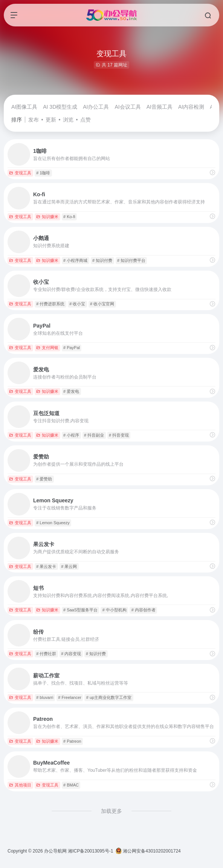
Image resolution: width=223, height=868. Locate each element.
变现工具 (20, 173)
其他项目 (20, 785)
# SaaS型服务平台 (80, 610)
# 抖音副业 (94, 435)
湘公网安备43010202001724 (148, 851)
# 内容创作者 (144, 610)
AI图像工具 (24, 107)
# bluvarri (45, 697)
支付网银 (47, 348)
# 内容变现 (71, 654)
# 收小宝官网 (102, 304)
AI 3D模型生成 (60, 107)
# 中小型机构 (115, 610)
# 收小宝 (77, 304)
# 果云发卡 (46, 566)
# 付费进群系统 (50, 304)
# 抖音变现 (119, 435)
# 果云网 (69, 566)
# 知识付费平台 (131, 260)
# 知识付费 (102, 260)
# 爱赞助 (44, 479)
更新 (51, 120)
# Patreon (72, 741)
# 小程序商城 (75, 260)
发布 (34, 120)
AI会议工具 (128, 107)
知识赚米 (47, 217)
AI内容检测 (191, 107)
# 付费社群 (46, 654)
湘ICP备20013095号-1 (90, 851)
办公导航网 (55, 851)
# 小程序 (71, 435)
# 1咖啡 (43, 173)
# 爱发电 (71, 391)
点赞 (86, 120)
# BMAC (71, 785)
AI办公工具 (96, 107)
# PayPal (72, 348)
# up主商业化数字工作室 (109, 697)
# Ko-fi (69, 217)
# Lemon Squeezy (53, 523)
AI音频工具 (160, 107)
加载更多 (111, 811)
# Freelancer (70, 697)
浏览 (68, 120)
